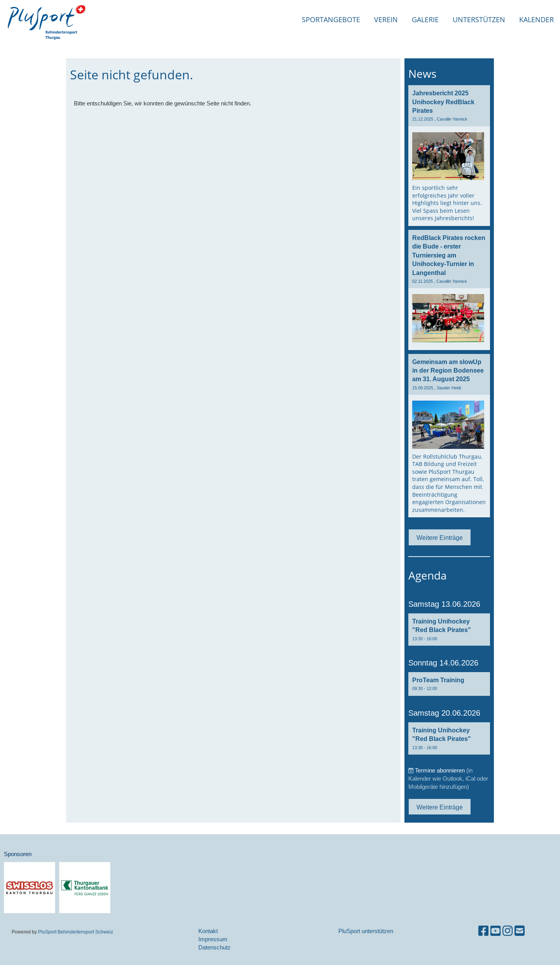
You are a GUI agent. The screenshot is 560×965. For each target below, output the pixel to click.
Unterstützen (479, 19)
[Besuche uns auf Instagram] (507, 931)
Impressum (213, 939)
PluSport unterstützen (366, 931)
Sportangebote (331, 19)
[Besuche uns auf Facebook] (483, 931)
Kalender (536, 19)
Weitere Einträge (440, 538)
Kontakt (208, 931)
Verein (386, 19)
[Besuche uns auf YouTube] (495, 931)
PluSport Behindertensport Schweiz (76, 932)
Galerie (425, 19)
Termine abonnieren (440, 770)
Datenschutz (214, 947)
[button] (449, 630)
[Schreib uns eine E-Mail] (520, 931)
